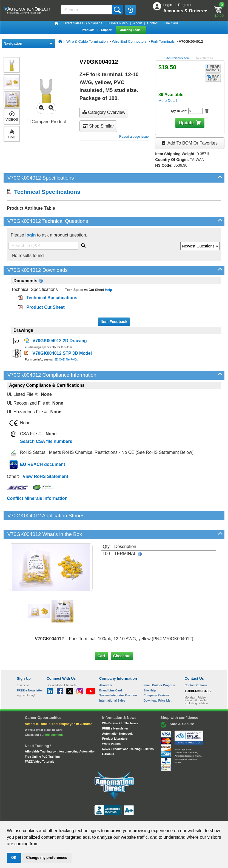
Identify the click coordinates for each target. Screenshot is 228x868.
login (30, 235)
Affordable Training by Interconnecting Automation (60, 733)
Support (107, 30)
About (137, 23)
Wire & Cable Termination (87, 41)
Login (168, 5)
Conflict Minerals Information (37, 498)
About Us (106, 667)
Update (186, 123)
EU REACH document (42, 464)
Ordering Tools (131, 30)
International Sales (112, 682)
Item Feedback (114, 322)
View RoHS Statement (45, 476)
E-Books (108, 735)
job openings (54, 716)
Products (88, 30)
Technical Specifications (44, 192)
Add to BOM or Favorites (190, 143)
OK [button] (14, 858)
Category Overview (104, 112)
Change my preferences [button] (47, 858)
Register (185, 5)
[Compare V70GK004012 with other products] (29, 121)
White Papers (112, 725)
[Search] (87, 10)
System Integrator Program (118, 677)
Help (108, 290)
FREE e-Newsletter (115, 710)
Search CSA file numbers (46, 441)
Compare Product (46, 122)
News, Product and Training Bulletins (128, 730)
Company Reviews (156, 677)
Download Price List (158, 682)
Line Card (171, 23)
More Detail (168, 101)
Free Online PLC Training (42, 738)
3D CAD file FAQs (66, 359)
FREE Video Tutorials (40, 743)
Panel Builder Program (159, 667)
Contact (153, 23)
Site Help (150, 671)
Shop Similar (98, 126)
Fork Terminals (163, 41)
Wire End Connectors (129, 41)
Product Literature (115, 720)
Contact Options (196, 667)
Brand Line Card (111, 671)
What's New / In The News (120, 705)
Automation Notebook (117, 715)
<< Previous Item (178, 58)
